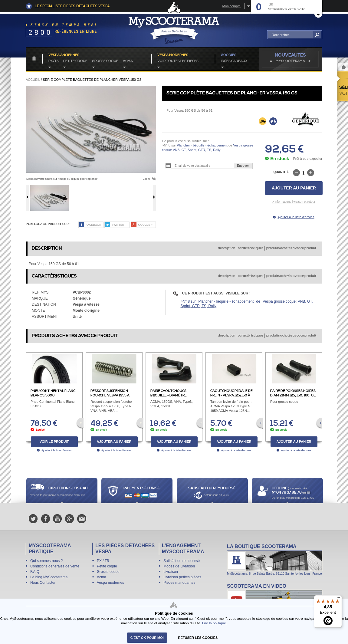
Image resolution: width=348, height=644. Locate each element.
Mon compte (231, 6)
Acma (128, 61)
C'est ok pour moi (147, 638)
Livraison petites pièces (182, 577)
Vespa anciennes (64, 55)
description (227, 248)
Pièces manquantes (179, 583)
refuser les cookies (198, 638)
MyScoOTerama (290, 61)
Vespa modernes (110, 583)
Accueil (33, 80)
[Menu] (338, 599)
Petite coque (75, 61)
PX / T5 (103, 561)
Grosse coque (105, 61)
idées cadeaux (234, 61)
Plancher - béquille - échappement (202, 145)
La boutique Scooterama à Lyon (275, 559)
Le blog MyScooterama (49, 577)
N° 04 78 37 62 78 (287, 493)
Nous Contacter (43, 583)
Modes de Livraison (179, 566)
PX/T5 (54, 61)
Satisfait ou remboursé (182, 561)
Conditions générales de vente (55, 566)
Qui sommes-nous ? (46, 561)
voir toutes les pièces (178, 61)
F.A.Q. (35, 572)
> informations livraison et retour (294, 202)
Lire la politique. (215, 623)
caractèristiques (251, 248)
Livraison (171, 572)
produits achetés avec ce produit (291, 248)
